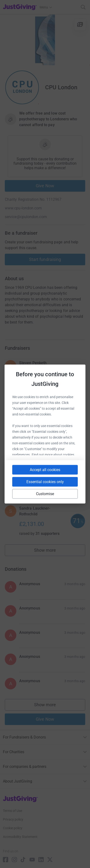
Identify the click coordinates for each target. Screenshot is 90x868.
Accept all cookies (45, 470)
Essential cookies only (45, 482)
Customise (45, 494)
